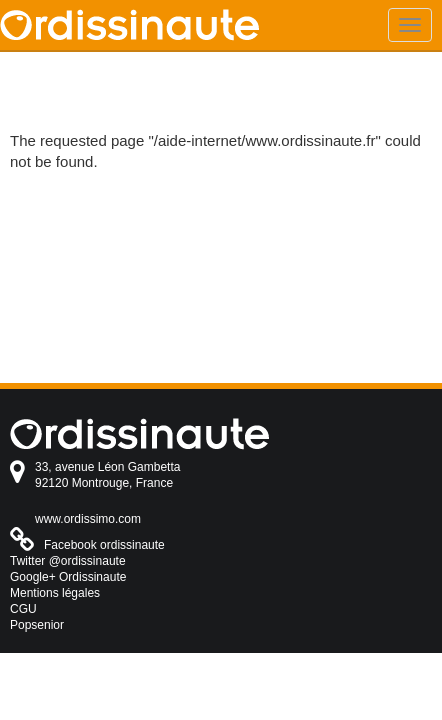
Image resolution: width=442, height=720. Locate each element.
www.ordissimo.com (88, 519)
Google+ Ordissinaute (68, 577)
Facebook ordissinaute (104, 545)
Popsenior (37, 625)
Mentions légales (55, 593)
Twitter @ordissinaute (68, 561)
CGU (23, 609)
